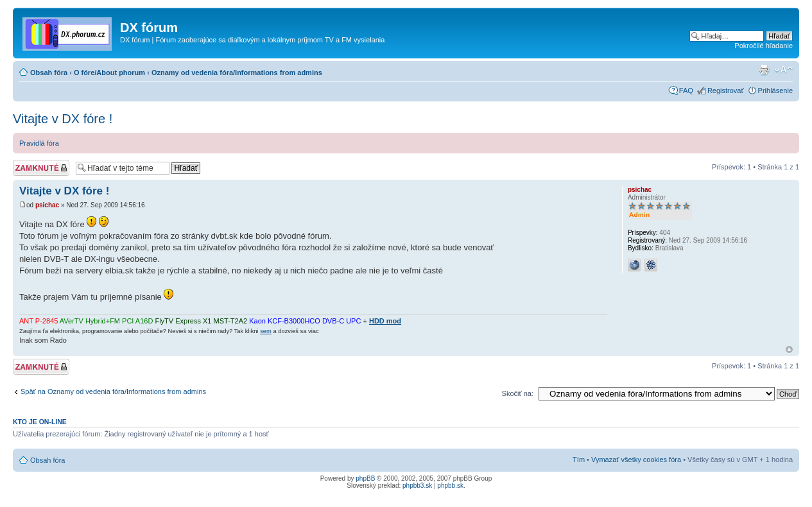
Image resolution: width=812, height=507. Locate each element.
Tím (579, 460)
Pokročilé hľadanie (764, 46)
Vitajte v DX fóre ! (63, 119)
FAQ (686, 90)
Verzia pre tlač (764, 70)
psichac (47, 205)
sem (266, 331)
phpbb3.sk (417, 486)
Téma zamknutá (41, 168)
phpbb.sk (450, 486)
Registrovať (726, 90)
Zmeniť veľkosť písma (783, 70)
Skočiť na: (518, 393)
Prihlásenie (775, 90)
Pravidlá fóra (39, 143)
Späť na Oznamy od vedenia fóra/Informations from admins (113, 391)
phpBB (365, 478)
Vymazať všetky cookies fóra (636, 460)
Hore (789, 349)
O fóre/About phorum (109, 73)
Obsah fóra (49, 73)
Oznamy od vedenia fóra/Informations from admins (237, 73)
